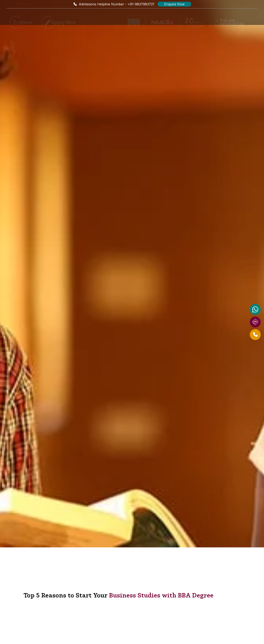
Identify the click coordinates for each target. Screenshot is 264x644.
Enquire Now (174, 4)
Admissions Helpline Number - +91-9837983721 (114, 4)
